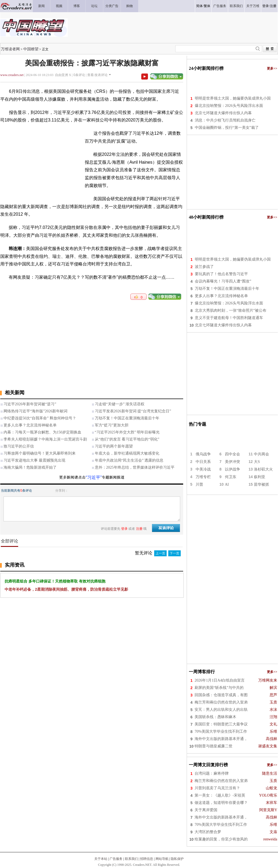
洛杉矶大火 (263, 469)
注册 (273, 6)
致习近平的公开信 (19, 446)
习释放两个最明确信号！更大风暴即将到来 (40, 453)
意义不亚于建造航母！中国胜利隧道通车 (229, 318)
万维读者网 (10, 49)
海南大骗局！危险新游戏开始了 (30, 467)
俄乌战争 (203, 454)
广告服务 (116, 859)
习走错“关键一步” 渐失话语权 (120, 404)
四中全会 (232, 454)
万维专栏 (203, 477)
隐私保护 (177, 859)
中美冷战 (203, 469)
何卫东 (231, 477)
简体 (199, 6)
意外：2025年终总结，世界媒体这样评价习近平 (135, 467)
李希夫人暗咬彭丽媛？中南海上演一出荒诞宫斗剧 (45, 439)
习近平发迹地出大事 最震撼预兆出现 (34, 460)
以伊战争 (232, 469)
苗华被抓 (261, 484)
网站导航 (162, 859)
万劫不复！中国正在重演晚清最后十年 (127, 418)
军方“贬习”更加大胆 (112, 425)
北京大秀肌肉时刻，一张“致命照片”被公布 (231, 310)
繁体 (207, 6)
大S (257, 462)
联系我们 (131, 859)
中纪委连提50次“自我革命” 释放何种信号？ (40, 418)
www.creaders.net (12, 75)
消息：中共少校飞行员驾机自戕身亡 (225, 120)
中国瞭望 (31, 49)
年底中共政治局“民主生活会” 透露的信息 (129, 460)
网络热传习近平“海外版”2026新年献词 (35, 411)
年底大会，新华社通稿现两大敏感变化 (127, 453)
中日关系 (203, 462)
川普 (199, 484)
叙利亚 (260, 477)
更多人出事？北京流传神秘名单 (30, 425)
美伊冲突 (232, 462)
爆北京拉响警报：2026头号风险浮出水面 (229, 106)
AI (227, 484)
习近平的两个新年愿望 (114, 446)
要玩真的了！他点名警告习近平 (221, 274)
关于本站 (101, 859)
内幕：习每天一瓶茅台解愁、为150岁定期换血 (42, 432)
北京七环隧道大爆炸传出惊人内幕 (223, 113)
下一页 (174, 553)
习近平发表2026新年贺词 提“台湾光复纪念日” (133, 411)
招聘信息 (147, 859)
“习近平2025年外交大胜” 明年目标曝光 (127, 432)
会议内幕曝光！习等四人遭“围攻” (223, 281)
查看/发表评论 (97, 75)
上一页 (160, 553)
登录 (266, 6)
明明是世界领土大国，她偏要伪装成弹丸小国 (233, 98)
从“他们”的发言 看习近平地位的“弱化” (127, 439)
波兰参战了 (204, 267)
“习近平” (94, 477)
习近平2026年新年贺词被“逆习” (30, 404)
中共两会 (261, 454)
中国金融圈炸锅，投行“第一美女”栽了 (227, 128)
